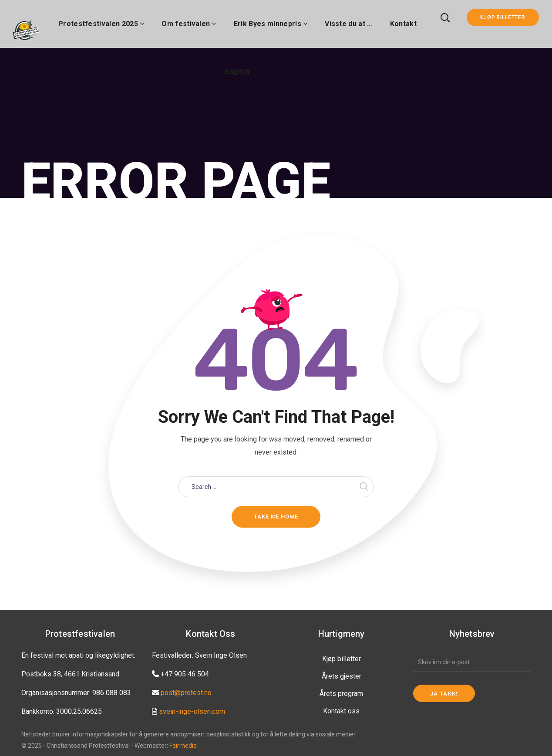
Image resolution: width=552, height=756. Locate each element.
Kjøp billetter (342, 659)
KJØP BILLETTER (503, 17)
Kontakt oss (341, 711)
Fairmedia (183, 746)
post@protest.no (186, 693)
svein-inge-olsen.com (192, 711)
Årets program (341, 694)
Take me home (276, 517)
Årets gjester (342, 676)
